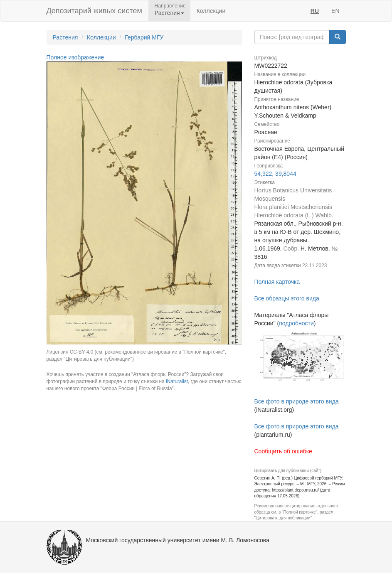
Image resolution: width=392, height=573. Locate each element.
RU (315, 11)
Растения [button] (169, 13)
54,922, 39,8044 (275, 174)
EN (335, 11)
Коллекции (211, 11)
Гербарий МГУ (144, 37)
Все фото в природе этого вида (297, 401)
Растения (65, 37)
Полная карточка (277, 282)
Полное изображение (75, 57)
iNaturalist (177, 381)
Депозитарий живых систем (94, 11)
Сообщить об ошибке (283, 451)
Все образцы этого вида (287, 298)
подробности (296, 323)
